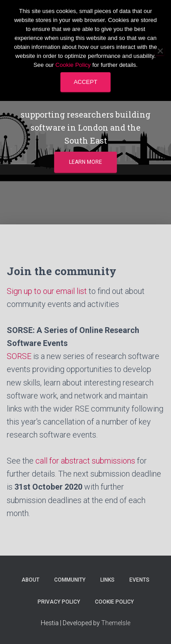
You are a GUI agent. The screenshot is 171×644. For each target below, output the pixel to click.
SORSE (19, 356)
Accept (86, 82)
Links (107, 580)
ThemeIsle (116, 623)
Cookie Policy (114, 602)
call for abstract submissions (85, 461)
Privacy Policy (59, 602)
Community (70, 580)
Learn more (85, 162)
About (30, 580)
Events (139, 580)
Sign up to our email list (47, 291)
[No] (160, 51)
